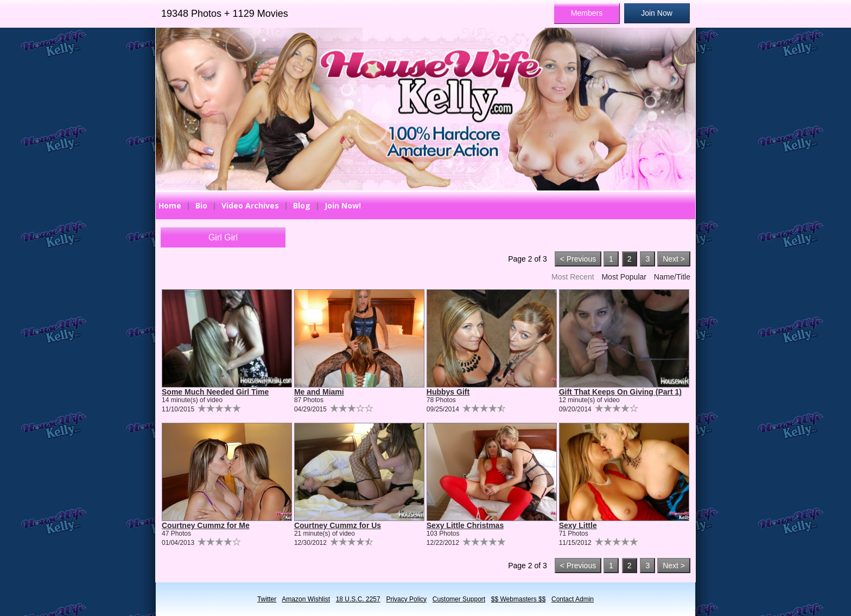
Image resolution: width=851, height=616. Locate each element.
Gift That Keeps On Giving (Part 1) (620, 392)
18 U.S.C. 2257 (358, 599)
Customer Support (459, 599)
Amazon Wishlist (306, 599)
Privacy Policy (406, 599)
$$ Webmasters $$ (519, 599)
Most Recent (573, 277)
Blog (302, 205)
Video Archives (250, 205)
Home (170, 205)
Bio (201, 205)
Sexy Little (578, 525)
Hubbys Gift (448, 392)
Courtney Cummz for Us (338, 525)
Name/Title (672, 277)
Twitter (267, 599)
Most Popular (624, 277)
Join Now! (343, 205)
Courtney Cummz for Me (206, 525)
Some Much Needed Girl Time (215, 392)
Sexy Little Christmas (465, 525)
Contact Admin (573, 599)
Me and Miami (319, 392)
